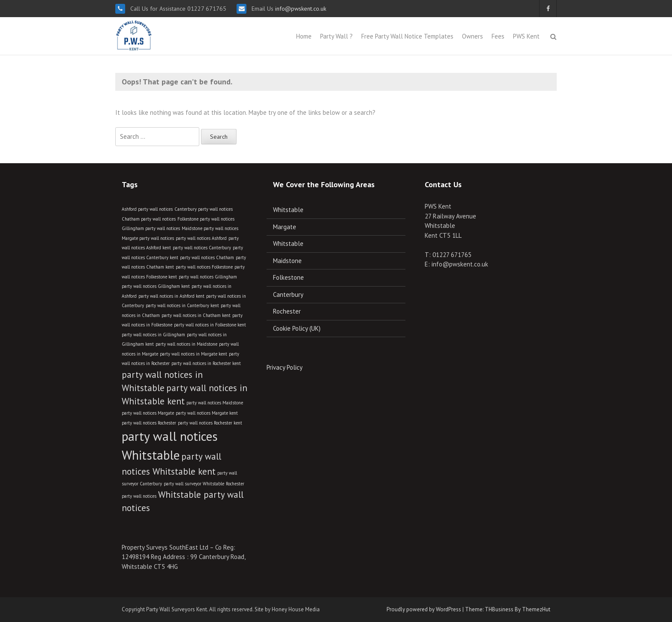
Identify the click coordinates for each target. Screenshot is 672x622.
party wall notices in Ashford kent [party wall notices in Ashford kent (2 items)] (171, 296)
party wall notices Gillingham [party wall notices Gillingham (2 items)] (208, 277)
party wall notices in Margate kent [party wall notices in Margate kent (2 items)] (193, 354)
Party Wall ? (336, 36)
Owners (472, 36)
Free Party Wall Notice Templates (407, 36)
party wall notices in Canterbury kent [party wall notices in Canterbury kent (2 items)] (182, 305)
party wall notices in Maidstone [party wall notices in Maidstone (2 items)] (186, 344)
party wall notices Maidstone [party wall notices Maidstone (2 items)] (215, 403)
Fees (498, 36)
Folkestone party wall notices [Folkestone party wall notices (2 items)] (206, 219)
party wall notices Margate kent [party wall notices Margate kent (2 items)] (207, 413)
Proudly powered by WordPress (424, 609)
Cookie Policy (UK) (297, 328)
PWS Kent (526, 36)
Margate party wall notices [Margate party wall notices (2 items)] (148, 238)
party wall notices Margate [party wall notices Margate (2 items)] (148, 413)
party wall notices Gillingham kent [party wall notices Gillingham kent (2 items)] (156, 286)
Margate (285, 227)
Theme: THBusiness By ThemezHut (508, 609)
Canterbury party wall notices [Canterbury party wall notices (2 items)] (204, 209)
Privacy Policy (285, 367)
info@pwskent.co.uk (300, 9)
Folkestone (288, 277)
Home (304, 36)
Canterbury (288, 295)
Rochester (287, 311)
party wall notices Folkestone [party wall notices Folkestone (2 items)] (204, 267)
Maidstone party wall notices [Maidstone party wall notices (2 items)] (210, 228)
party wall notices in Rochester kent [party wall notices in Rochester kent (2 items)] (206, 363)
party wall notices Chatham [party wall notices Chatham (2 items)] (207, 257)
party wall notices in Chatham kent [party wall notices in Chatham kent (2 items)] (196, 315)
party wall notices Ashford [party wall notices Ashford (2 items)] (201, 238)
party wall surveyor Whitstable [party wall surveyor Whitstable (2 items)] (194, 484)
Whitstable (288, 210)
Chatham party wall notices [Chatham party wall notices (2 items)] (149, 219)
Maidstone (287, 261)
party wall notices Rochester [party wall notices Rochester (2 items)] (149, 423)
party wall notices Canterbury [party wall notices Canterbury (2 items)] (202, 248)
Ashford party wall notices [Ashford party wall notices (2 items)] (147, 209)
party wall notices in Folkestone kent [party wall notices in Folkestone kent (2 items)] (210, 325)
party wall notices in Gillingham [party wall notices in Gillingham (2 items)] (153, 335)
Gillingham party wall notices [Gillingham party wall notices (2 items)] (151, 228)
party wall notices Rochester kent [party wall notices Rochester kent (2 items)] (210, 423)
